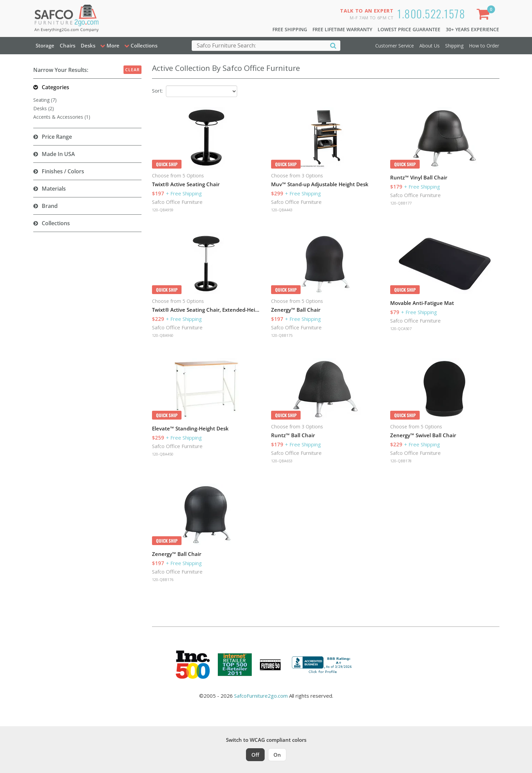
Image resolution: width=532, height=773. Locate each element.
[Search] (333, 45)
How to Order (484, 46)
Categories (55, 87)
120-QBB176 (163, 579)
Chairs (68, 45)
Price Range (57, 137)
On (277, 755)
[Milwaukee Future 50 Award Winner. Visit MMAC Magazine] (270, 665)
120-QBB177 (401, 203)
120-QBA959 (163, 210)
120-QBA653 (282, 461)
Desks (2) (44, 108)
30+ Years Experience (472, 29)
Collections (56, 223)
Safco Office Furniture (177, 202)
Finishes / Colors (63, 171)
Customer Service (395, 46)
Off (255, 755)
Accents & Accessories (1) (62, 117)
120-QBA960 (163, 335)
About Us (430, 46)
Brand (50, 206)
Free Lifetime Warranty (342, 29)
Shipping (454, 46)
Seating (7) (45, 100)
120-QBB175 (282, 335)
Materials (54, 189)
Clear (132, 70)
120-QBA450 (163, 454)
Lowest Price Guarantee (409, 29)
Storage (45, 45)
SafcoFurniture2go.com (261, 696)
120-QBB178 (401, 461)
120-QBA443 (282, 210)
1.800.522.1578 (431, 13)
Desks (88, 45)
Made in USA (58, 154)
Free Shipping (290, 29)
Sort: (157, 91)
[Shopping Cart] (484, 15)
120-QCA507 (401, 328)
